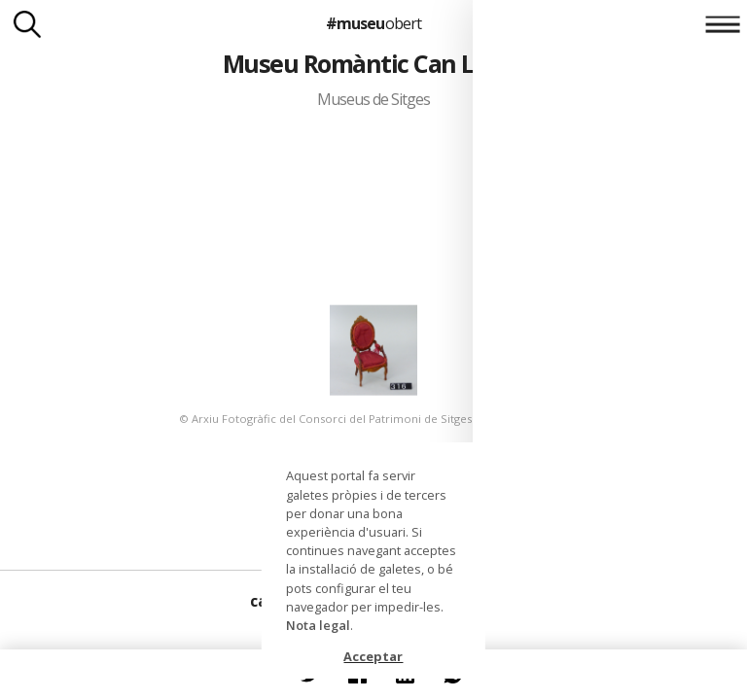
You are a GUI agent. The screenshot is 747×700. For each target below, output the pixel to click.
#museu (373, 23)
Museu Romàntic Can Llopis (373, 63)
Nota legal (318, 625)
